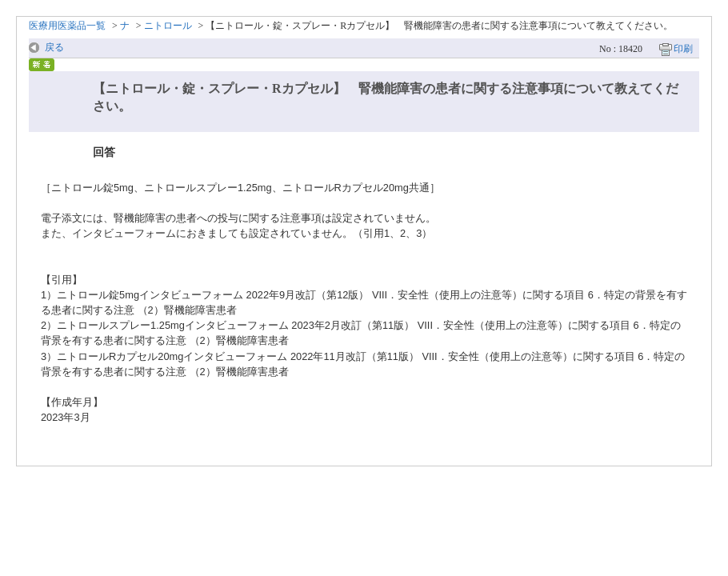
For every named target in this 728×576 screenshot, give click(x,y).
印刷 (683, 49)
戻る (54, 47)
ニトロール (168, 26)
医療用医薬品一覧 (67, 26)
